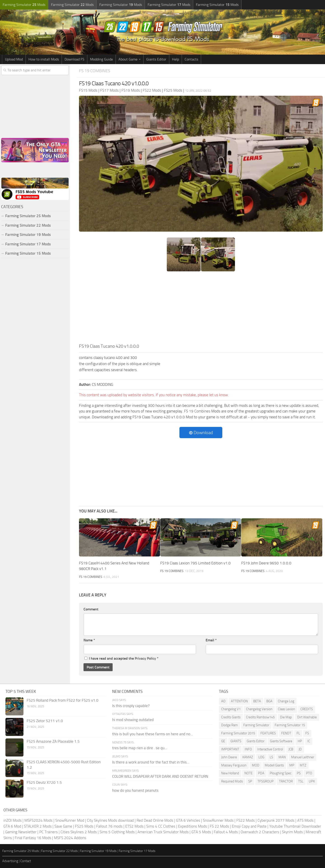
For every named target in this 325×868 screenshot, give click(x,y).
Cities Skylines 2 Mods (79, 832)
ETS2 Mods (134, 826)
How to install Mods (44, 59)
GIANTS (236, 741)
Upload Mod (14, 59)
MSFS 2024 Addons (70, 838)
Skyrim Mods (292, 832)
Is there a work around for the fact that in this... (151, 762)
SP (250, 781)
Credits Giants (231, 717)
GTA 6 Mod (12, 826)
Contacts (191, 59)
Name (89, 640)
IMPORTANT (230, 749)
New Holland (230, 773)
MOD (256, 765)
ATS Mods (305, 820)
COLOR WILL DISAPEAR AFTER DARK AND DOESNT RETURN (160, 776)
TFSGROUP (266, 781)
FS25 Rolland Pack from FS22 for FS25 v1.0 (63, 700)
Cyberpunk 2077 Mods (276, 820)
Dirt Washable (307, 717)
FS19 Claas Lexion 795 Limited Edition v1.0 (195, 563)
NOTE (248, 773)
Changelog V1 (231, 709)
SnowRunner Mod (70, 820)
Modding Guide (101, 59)
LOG (261, 757)
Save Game (63, 826)
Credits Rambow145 (260, 717)
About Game (128, 59)
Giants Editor (156, 59)
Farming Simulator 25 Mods (28, 216)
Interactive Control (270, 749)
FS (307, 733)
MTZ (303, 765)
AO (223, 701)
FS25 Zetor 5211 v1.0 (45, 721)
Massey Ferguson (234, 765)
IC (309, 741)
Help (175, 59)
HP (300, 741)
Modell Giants (274, 765)
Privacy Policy (145, 658)
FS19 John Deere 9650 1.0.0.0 (266, 563)
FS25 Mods (84, 826)
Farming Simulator (256, 725)
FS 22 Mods (219, 826)
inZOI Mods (13, 820)
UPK (312, 781)
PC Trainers (49, 832)
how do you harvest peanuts (135, 790)
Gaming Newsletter (21, 832)
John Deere (229, 757)
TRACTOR (286, 781)
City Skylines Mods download (110, 820)
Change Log (286, 701)
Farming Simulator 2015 (238, 733)
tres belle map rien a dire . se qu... (140, 748)
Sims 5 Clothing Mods (117, 832)
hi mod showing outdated (133, 720)
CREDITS (307, 709)
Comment (91, 609)
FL (298, 733)
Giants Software (281, 741)
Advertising (10, 861)
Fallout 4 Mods (226, 832)
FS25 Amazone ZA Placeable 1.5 (53, 741)
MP (292, 765)
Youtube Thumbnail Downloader (295, 826)
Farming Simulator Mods (24, 5)
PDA (261, 773)
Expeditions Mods (193, 826)
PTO (309, 773)
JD (300, 749)
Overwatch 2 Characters (260, 832)
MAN (282, 757)
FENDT (286, 733)
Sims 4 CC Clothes (161, 826)
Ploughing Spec (281, 773)
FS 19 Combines (95, 71)
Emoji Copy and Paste (249, 826)
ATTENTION (239, 701)
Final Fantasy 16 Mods (33, 838)
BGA (269, 701)
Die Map (286, 717)
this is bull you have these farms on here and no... (153, 734)
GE (223, 741)
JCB (291, 749)
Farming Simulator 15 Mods (28, 253)
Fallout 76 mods (109, 826)
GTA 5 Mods (201, 832)
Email (211, 640)
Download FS (74, 59)
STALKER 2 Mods (38, 826)
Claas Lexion (286, 709)
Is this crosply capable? (131, 706)
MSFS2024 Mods (38, 820)
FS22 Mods (246, 820)
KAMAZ (248, 757)
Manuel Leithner (303, 757)
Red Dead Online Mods (155, 820)
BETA (257, 701)
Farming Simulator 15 (290, 725)
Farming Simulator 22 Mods (28, 225)
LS (271, 757)
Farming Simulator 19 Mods (28, 235)
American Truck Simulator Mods (163, 832)
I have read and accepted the (121, 658)
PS (299, 773)
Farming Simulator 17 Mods (28, 244)
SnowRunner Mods (218, 820)
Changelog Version (259, 709)
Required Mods (232, 781)
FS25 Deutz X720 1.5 (44, 782)
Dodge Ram (230, 725)
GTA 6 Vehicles (188, 820)
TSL (301, 781)
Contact (26, 861)
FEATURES (268, 733)
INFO (248, 749)
